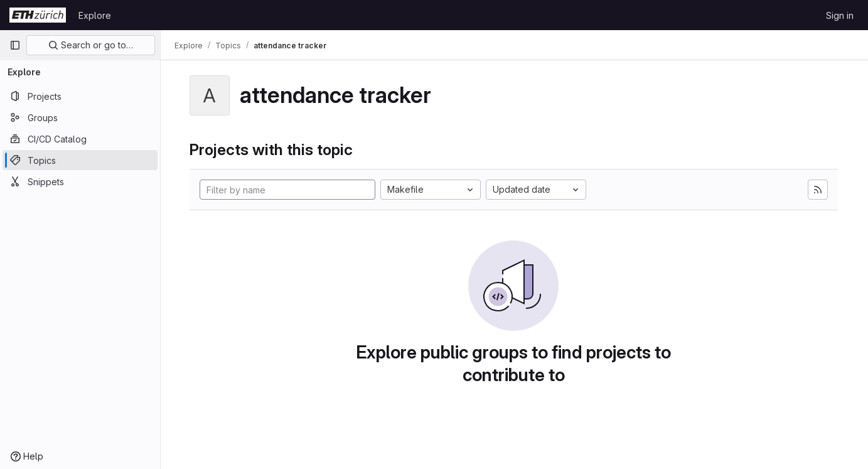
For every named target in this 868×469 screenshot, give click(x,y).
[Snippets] (80, 181)
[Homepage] (38, 15)
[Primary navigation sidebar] (15, 45)
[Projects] (80, 96)
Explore (95, 15)
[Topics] (80, 160)
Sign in (840, 15)
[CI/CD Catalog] (80, 139)
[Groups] (80, 117)
